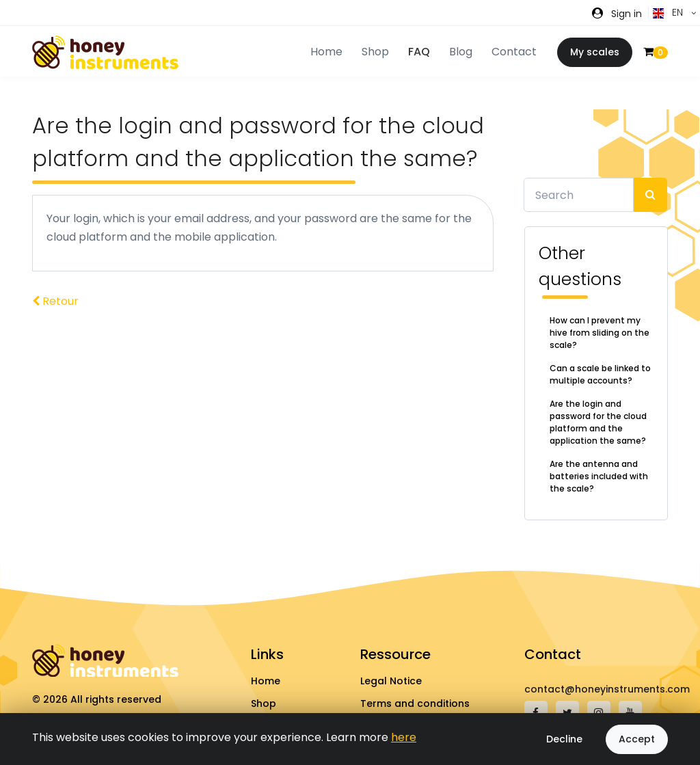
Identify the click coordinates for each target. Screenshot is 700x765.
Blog (461, 52)
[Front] (105, 52)
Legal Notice (391, 681)
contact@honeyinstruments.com (607, 689)
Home (266, 681)
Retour (55, 301)
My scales (595, 52)
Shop (264, 703)
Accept (637, 739)
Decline (564, 739)
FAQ (419, 52)
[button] (617, 13)
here (404, 737)
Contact (514, 52)
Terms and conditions (415, 703)
